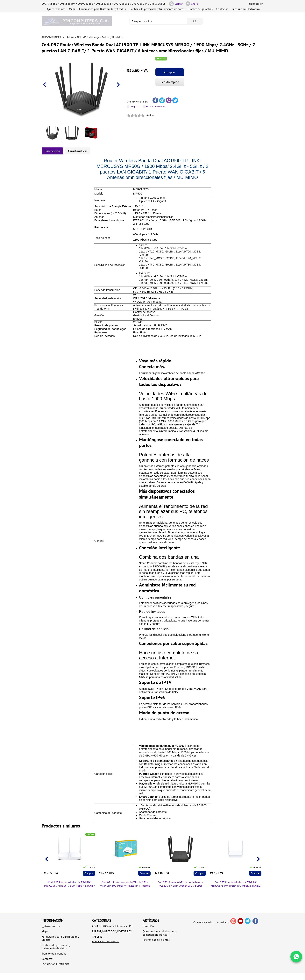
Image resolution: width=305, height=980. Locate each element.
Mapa (72, 9)
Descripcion (52, 151)
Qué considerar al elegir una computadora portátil (160, 933)
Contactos (222, 9)
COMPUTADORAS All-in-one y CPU (112, 926)
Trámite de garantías (200, 9)
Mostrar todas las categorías (106, 941)
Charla (192, 4)
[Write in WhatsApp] (296, 957)
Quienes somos (56, 9)
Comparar (135, 107)
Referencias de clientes (156, 940)
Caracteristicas (78, 151)
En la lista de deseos (156, 107)
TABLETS (97, 937)
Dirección (148, 926)
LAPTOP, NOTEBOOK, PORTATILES (112, 931)
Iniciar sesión (255, 4)
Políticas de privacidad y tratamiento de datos (157, 9)
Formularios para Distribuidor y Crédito (103, 9)
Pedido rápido (170, 82)
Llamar (176, 4)
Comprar (170, 72)
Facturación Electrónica (246, 9)
